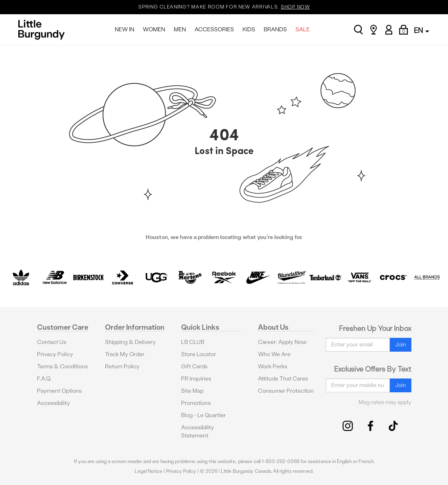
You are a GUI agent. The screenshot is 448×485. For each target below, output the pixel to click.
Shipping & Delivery (130, 342)
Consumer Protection (286, 391)
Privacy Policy (55, 354)
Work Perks (273, 366)
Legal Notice (149, 471)
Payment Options (59, 391)
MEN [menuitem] (180, 29)
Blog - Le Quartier (203, 415)
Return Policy (122, 366)
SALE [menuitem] (303, 29)
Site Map (192, 391)
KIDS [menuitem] (249, 29)
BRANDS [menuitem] (275, 29)
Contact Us (52, 342)
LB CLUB (193, 342)
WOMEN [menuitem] (154, 29)
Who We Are (274, 354)
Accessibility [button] (54, 403)
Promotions (196, 403)
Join (401, 345)
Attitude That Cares (283, 379)
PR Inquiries (196, 379)
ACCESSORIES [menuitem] (214, 29)
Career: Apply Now (282, 342)
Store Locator (199, 354)
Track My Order (125, 354)
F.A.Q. (44, 379)
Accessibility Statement (198, 432)
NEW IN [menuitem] (125, 29)
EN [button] (422, 30)
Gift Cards (194, 366)
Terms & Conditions (62, 366)
